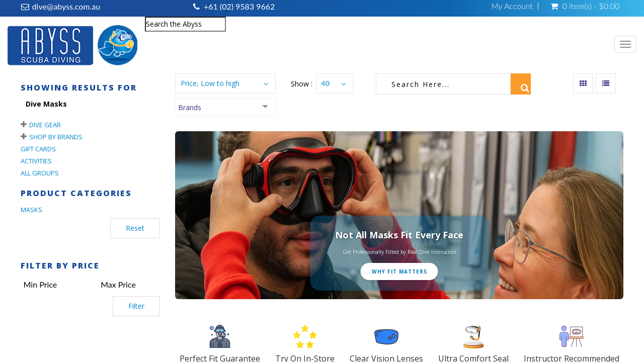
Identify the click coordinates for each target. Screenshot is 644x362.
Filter (136, 306)
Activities (36, 161)
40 (326, 83)
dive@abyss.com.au (66, 6)
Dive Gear (45, 125)
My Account (512, 6)
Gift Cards (38, 149)
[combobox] (185, 24)
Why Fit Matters (399, 271)
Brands (190, 107)
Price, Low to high (210, 83)
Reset (135, 228)
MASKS (31, 210)
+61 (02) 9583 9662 (239, 6)
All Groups (40, 173)
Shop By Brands (56, 137)
